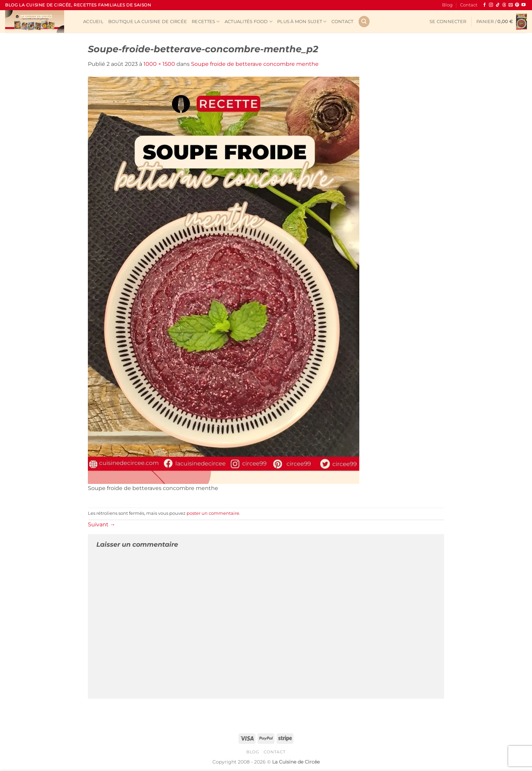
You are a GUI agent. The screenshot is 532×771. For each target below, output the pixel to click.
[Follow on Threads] (504, 5)
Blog (447, 5)
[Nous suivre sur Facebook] (484, 5)
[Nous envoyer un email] (511, 5)
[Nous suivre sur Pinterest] (517, 5)
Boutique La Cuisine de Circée (148, 22)
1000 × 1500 (159, 64)
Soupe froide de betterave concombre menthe (255, 64)
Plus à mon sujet (302, 22)
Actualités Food (249, 22)
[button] (448, 22)
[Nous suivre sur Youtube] (524, 5)
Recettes (206, 22)
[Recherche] (364, 22)
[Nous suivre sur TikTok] (498, 5)
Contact (469, 5)
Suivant (102, 524)
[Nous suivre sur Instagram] (491, 5)
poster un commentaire (213, 513)
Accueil (93, 22)
